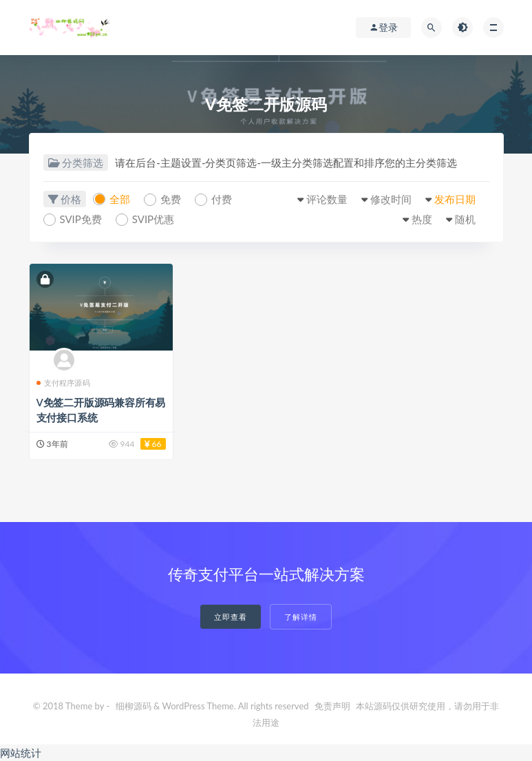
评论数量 (327, 199)
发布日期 (455, 199)
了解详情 (301, 617)
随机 (465, 219)
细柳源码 (134, 706)
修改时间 (391, 199)
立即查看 (231, 617)
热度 (422, 219)
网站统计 (21, 753)
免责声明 (332, 706)
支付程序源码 (63, 383)
